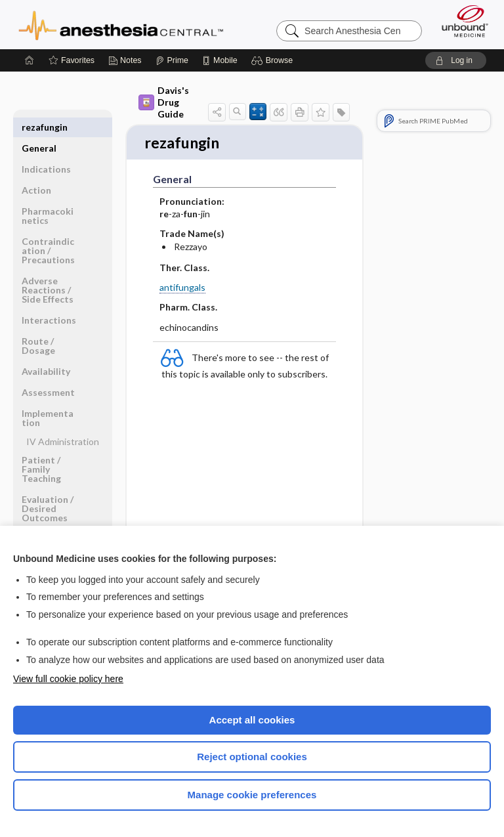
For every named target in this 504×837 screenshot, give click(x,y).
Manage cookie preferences (252, 795)
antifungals (182, 289)
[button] (274, 60)
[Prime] (172, 60)
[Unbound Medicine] (461, 21)
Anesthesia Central (121, 24)
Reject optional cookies (252, 757)
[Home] (30, 60)
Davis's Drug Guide (164, 102)
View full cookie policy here (68, 679)
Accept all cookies (252, 720)
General (39, 127)
